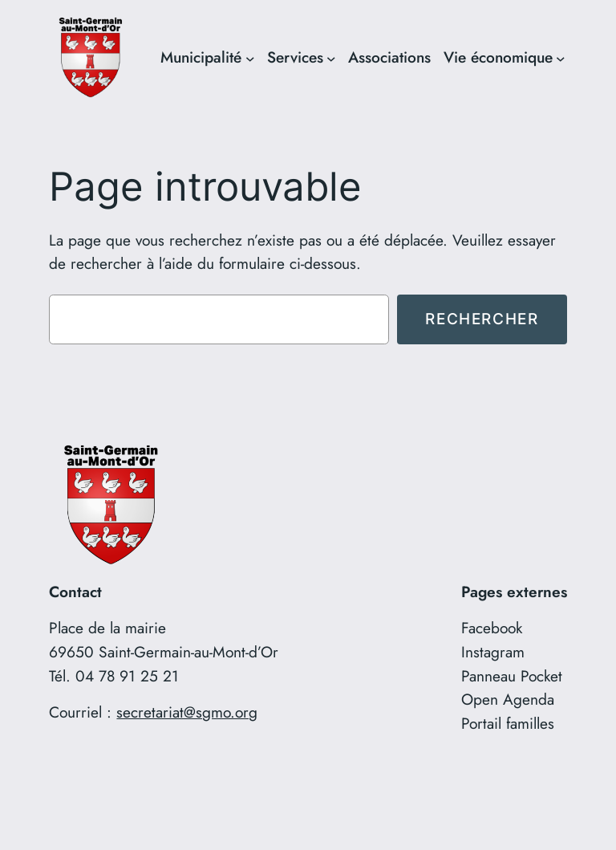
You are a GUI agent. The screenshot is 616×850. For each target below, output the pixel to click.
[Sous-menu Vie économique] (561, 58)
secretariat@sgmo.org (187, 712)
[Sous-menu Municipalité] (250, 58)
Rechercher (482, 319)
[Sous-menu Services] (331, 58)
